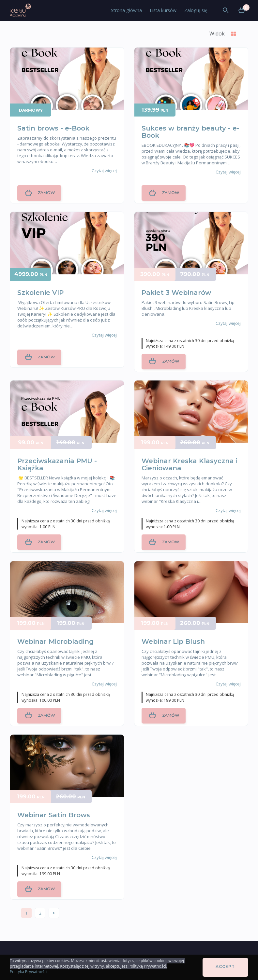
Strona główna (126, 10)
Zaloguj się (196, 10)
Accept (225, 966)
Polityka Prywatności (29, 972)
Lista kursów (163, 10)
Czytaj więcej (104, 171)
